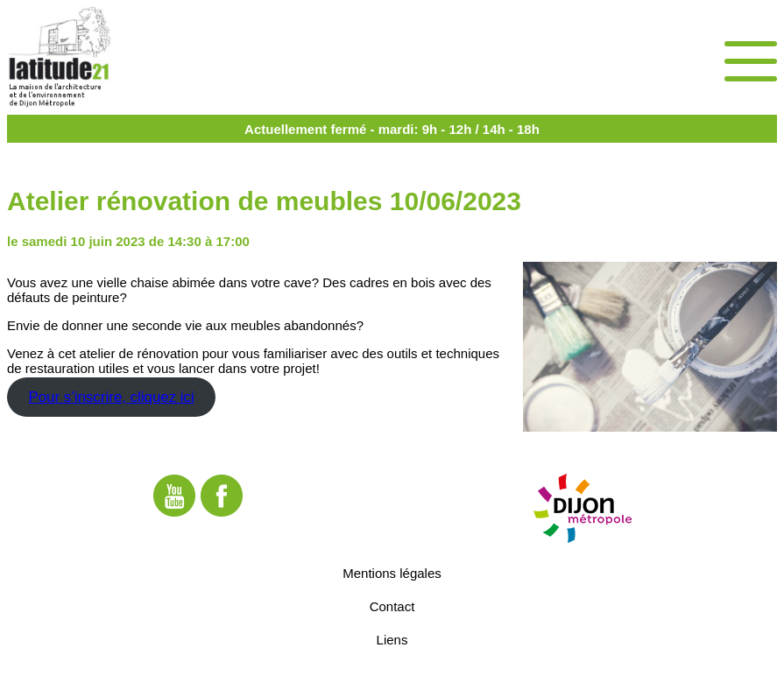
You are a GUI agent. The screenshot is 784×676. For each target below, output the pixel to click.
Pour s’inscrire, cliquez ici (111, 397)
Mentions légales (392, 572)
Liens (392, 639)
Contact (392, 606)
